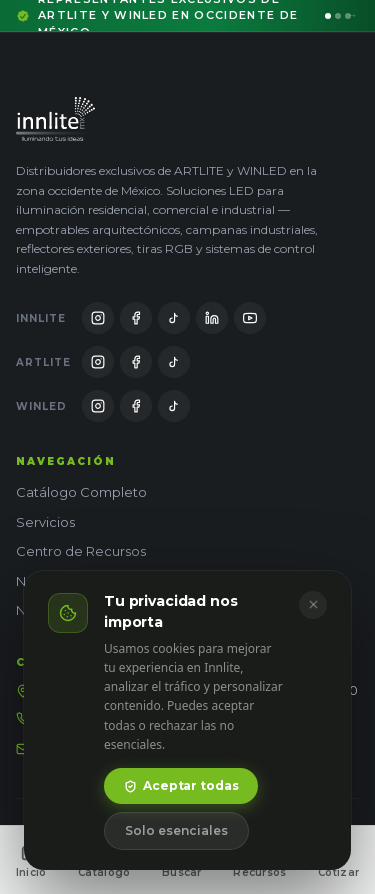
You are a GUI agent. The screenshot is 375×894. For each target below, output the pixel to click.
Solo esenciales (176, 830)
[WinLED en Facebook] (136, 406)
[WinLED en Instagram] (98, 406)
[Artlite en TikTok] (174, 362)
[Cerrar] (313, 605)
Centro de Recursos (81, 551)
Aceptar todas (181, 785)
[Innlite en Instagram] (98, 318)
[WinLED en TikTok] (174, 406)
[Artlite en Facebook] (136, 362)
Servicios (45, 522)
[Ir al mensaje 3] (348, 16)
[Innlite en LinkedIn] (212, 318)
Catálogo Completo (81, 492)
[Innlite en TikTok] (174, 318)
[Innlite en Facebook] (136, 318)
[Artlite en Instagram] (98, 362)
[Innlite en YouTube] (250, 318)
